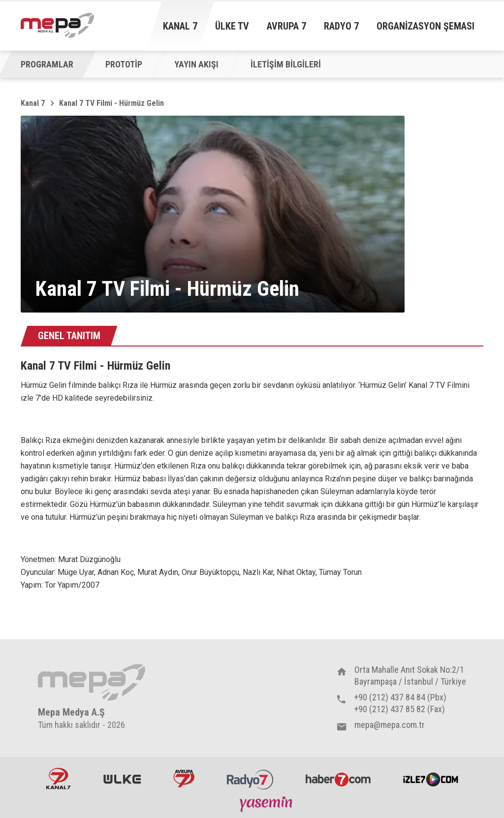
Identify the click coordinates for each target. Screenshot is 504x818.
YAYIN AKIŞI (196, 64)
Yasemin (267, 804)
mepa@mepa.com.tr (390, 725)
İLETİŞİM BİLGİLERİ (286, 64)
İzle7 (431, 779)
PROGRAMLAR (47, 64)
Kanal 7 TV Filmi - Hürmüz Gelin (111, 103)
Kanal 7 (180, 26)
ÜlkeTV (122, 779)
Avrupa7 (184, 779)
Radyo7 (250, 779)
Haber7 (338, 779)
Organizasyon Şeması (425, 26)
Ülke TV (232, 26)
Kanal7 (59, 779)
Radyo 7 (341, 26)
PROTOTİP (124, 64)
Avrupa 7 (286, 26)
